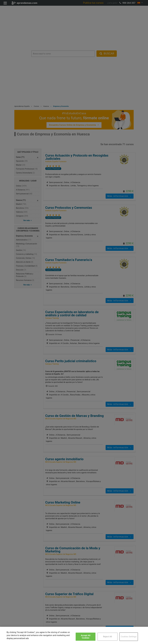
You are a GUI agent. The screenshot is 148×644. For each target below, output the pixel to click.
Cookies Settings (129, 637)
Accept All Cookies (86, 637)
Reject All (108, 637)
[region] (74, 635)
